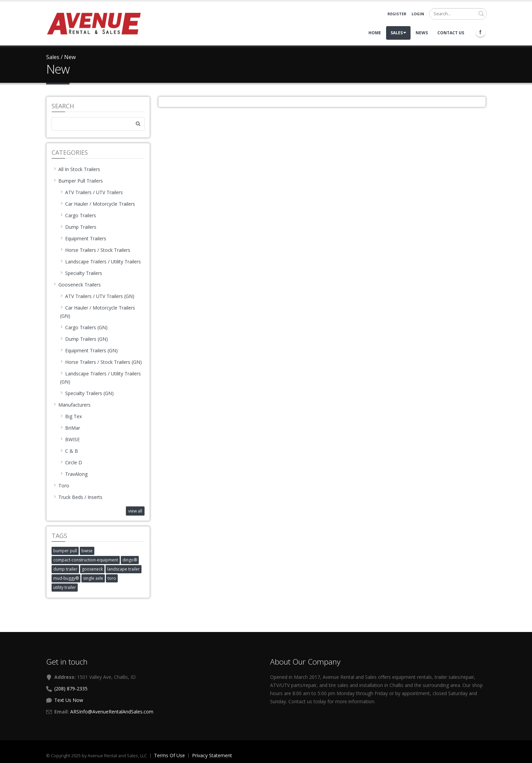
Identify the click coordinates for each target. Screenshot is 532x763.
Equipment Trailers (83, 238)
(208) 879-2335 (71, 688)
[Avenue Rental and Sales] (94, 23)
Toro (61, 486)
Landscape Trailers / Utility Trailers (100, 262)
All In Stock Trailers (77, 169)
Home (375, 33)
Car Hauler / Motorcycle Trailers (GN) (98, 312)
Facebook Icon (480, 32)
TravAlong (74, 474)
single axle (93, 578)
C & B (69, 451)
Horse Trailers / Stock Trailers (95, 250)
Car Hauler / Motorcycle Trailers (98, 204)
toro (112, 578)
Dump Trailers (78, 227)
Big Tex (71, 416)
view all (135, 511)
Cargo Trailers (78, 215)
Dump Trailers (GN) (84, 339)
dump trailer (65, 569)
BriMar (70, 428)
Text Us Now (69, 700)
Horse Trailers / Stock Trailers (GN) (101, 362)
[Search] (458, 14)
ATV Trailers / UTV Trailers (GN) (97, 296)
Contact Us (451, 33)
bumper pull (65, 551)
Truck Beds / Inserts (78, 497)
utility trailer (65, 587)
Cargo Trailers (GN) (84, 327)
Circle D (71, 462)
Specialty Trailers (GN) (87, 393)
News (422, 33)
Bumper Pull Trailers (78, 181)
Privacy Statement (212, 755)
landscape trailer (123, 569)
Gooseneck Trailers (77, 285)
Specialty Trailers (81, 273)
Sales (398, 33)
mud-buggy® (66, 578)
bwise (87, 551)
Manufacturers (72, 405)
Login (418, 14)
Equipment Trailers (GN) (89, 350)
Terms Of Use (169, 755)
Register (397, 14)
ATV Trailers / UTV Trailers (91, 192)
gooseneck (92, 569)
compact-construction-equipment (86, 560)
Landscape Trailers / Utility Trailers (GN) (100, 378)
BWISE (70, 439)
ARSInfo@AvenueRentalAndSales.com (112, 712)
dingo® (130, 560)
